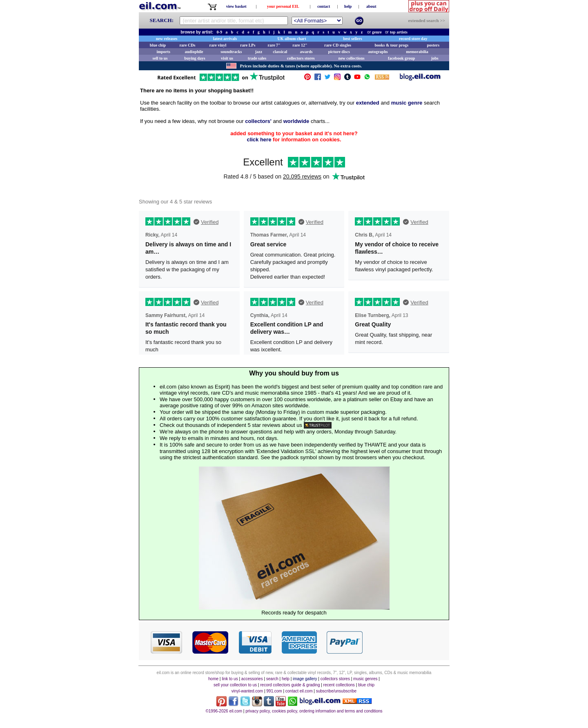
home (213, 679)
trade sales (257, 58)
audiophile (194, 52)
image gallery (305, 679)
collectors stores (301, 58)
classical (280, 52)
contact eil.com (299, 691)
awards (306, 52)
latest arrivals (225, 39)
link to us (230, 679)
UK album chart (292, 39)
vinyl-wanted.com (247, 691)
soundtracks (231, 52)
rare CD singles (338, 45)
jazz (259, 52)
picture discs (339, 52)
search (272, 679)
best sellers (352, 39)
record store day (413, 39)
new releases (167, 39)
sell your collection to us (235, 685)
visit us (227, 58)
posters (433, 45)
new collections (352, 58)
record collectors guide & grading (290, 685)
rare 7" (274, 45)
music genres (365, 679)
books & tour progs (391, 45)
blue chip (158, 45)
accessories (252, 679)
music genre (407, 103)
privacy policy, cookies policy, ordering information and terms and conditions (314, 711)
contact (324, 6)
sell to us (160, 58)
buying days (195, 58)
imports (163, 52)
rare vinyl (218, 45)
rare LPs (248, 45)
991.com (274, 691)
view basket (236, 6)
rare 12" (300, 45)
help (348, 6)
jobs (435, 58)
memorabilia (417, 52)
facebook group (401, 58)
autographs (378, 52)
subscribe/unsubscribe (336, 691)
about (371, 6)
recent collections (339, 685)
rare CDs (187, 45)
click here (259, 140)
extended (368, 103)
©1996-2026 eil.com (224, 711)
